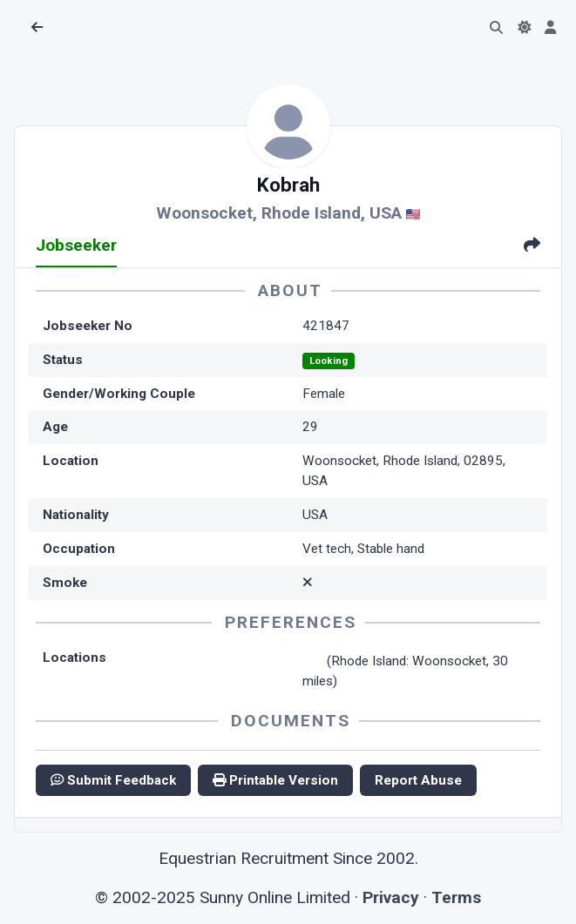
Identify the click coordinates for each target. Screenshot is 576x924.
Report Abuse (418, 780)
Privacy (391, 897)
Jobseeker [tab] (76, 245)
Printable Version (275, 780)
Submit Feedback (113, 780)
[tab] (532, 247)
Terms (456, 897)
